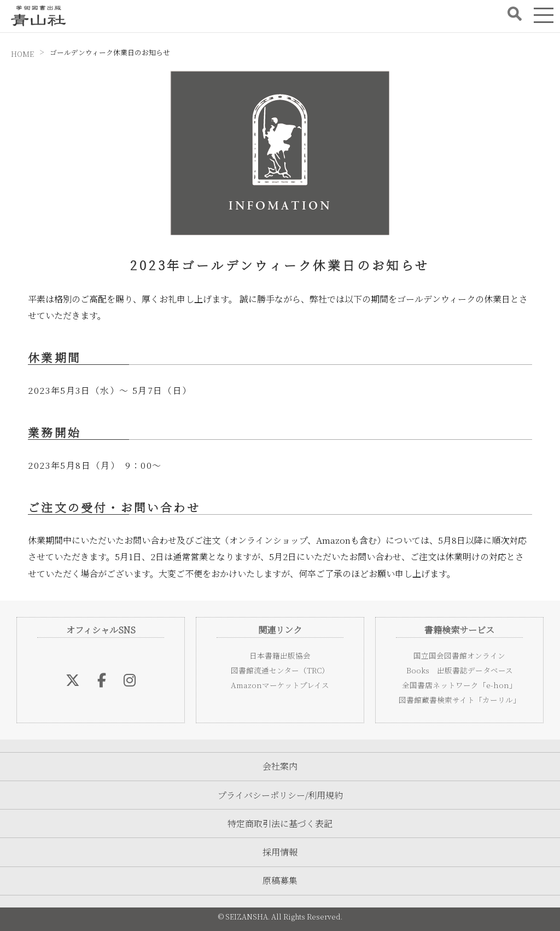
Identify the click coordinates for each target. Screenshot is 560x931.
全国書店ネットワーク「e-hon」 (459, 685)
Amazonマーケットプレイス (280, 685)
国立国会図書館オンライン (459, 655)
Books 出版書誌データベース (460, 670)
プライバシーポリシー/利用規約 (280, 795)
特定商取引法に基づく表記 (280, 824)
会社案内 (280, 766)
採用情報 (280, 852)
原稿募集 (280, 880)
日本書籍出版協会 (280, 655)
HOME (22, 54)
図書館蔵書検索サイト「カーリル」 (460, 700)
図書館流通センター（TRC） (280, 670)
